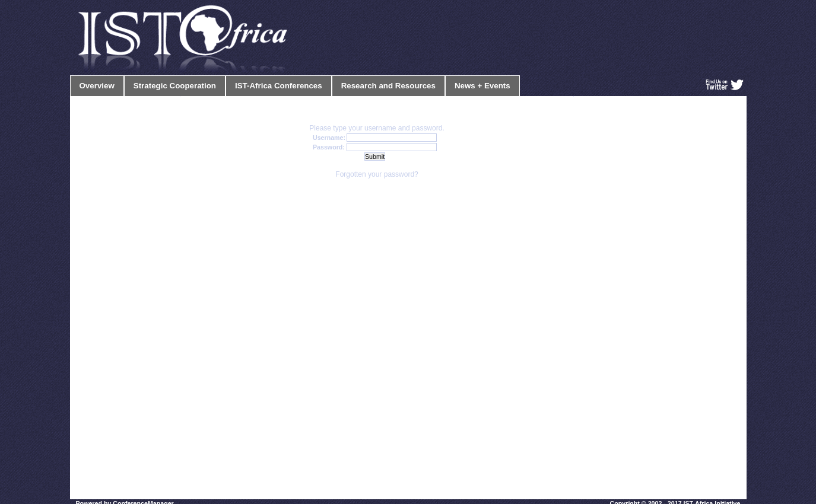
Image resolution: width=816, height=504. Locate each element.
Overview (97, 86)
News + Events (482, 86)
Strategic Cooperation (175, 86)
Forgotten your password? (377, 174)
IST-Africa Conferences (279, 86)
